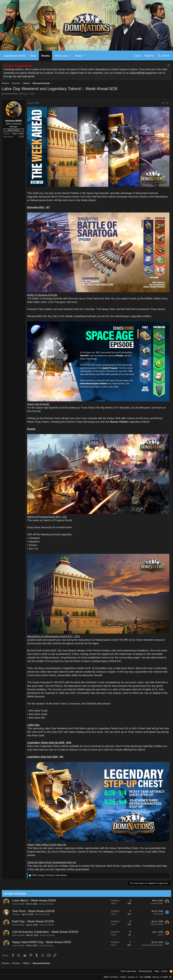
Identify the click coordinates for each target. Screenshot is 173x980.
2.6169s (148, 977)
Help (157, 971)
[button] (70, 56)
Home (164, 971)
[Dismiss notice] (168, 66)
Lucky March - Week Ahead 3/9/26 (31, 900)
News (33, 55)
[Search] (164, 55)
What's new (61, 55)
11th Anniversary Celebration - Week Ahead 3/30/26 (42, 932)
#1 (168, 103)
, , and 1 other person (49, 875)
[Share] (163, 103)
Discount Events (43, 904)
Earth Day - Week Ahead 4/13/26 (30, 921)
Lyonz (157, 935)
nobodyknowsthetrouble (149, 945)
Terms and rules (128, 971)
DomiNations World (15, 55)
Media (79, 55)
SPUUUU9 (155, 914)
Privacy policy (145, 971)
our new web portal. (24, 76)
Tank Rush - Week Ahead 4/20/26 (30, 911)
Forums (45, 55)
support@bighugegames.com (146, 73)
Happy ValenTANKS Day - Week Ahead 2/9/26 (38, 942)
